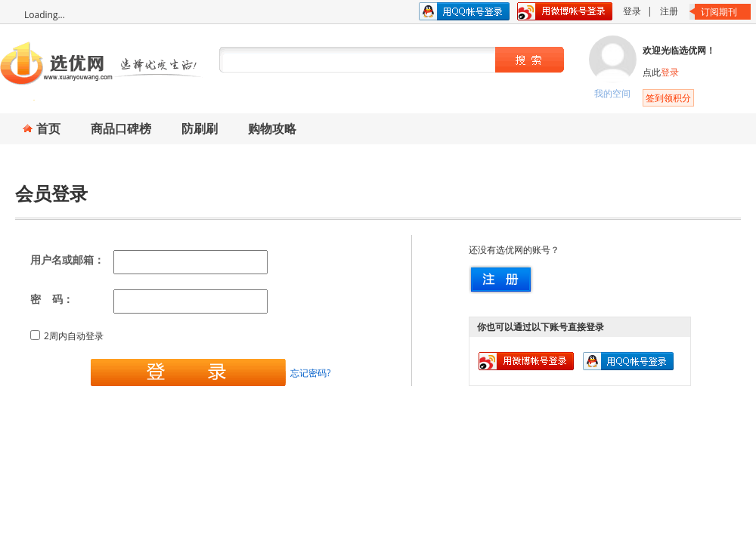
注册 (669, 11)
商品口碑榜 (121, 128)
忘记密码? (310, 373)
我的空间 (612, 93)
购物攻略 (272, 128)
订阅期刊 (719, 12)
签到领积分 (668, 98)
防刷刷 (200, 128)
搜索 (528, 60)
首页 (48, 128)
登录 (632, 11)
